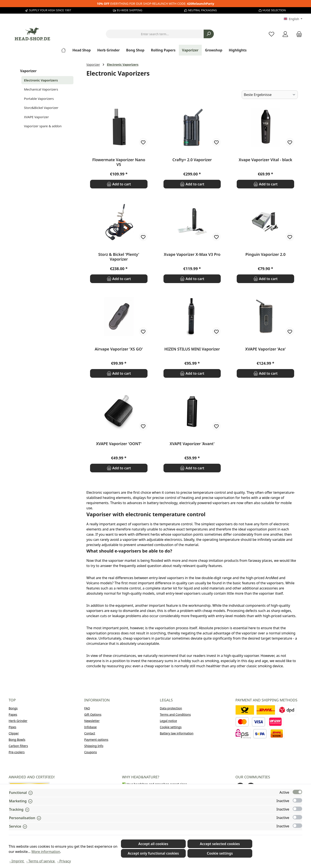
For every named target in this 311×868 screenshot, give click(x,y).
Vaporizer (28, 71)
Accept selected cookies (220, 844)
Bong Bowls (17, 740)
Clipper (14, 733)
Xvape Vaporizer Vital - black (265, 160)
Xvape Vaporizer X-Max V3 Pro (192, 254)
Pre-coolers (17, 752)
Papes (13, 714)
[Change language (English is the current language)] (293, 19)
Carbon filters (18, 746)
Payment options (96, 740)
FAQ (87, 708)
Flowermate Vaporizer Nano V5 (119, 162)
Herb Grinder (18, 721)
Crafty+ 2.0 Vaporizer (192, 160)
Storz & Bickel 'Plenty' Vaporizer (119, 257)
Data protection (171, 708)
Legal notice (168, 721)
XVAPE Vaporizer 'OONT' (119, 444)
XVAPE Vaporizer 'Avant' (192, 444)
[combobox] (155, 34)
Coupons (90, 752)
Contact (90, 733)
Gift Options (93, 714)
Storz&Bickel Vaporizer (41, 108)
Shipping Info (94, 746)
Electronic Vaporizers (41, 80)
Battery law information (177, 733)
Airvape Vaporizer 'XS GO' (119, 349)
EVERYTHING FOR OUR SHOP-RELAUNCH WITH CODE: (155, 4)
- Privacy (64, 861)
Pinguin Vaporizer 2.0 (265, 254)
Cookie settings (171, 727)
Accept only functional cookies (153, 853)
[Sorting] (270, 95)
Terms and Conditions (175, 714)
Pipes (12, 727)
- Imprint (17, 861)
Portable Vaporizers (39, 99)
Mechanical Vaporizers (41, 89)
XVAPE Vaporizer (36, 117)
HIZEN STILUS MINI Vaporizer (192, 349)
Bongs (13, 708)
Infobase (90, 727)
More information (46, 852)
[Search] (209, 34)
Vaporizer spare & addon (43, 126)
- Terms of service (41, 861)
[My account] (285, 34)
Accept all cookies (153, 844)
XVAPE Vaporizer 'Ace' (265, 349)
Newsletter (92, 721)
